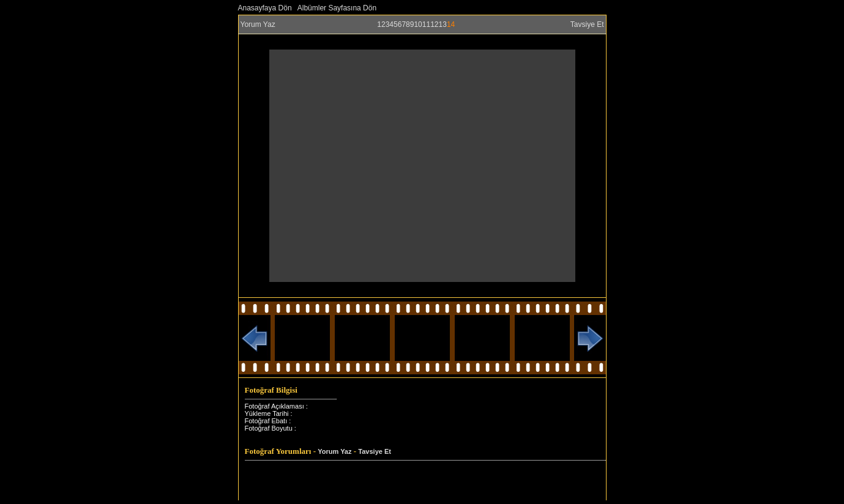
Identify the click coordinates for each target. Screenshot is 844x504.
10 (418, 24)
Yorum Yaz (258, 24)
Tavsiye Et (587, 24)
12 (434, 24)
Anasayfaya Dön (265, 8)
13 (443, 24)
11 (426, 24)
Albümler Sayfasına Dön (337, 8)
